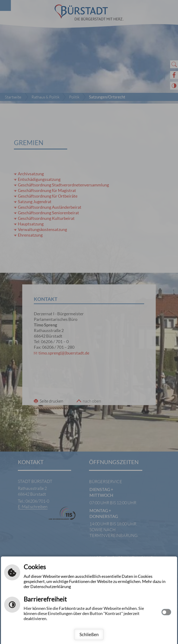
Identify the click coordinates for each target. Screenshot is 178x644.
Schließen (89, 634)
